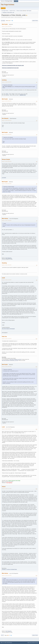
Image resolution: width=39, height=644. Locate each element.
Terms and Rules (32, 643)
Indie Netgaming (9, 258)
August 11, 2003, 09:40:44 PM (7, 120)
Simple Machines (9, 643)
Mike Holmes (5, 219)
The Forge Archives (7, 5)
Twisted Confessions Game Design (14, 481)
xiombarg (4, 80)
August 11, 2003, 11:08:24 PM (7, 265)
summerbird (4, 178)
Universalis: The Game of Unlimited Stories (9, 569)
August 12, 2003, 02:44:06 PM (7, 339)
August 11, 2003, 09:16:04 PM (7, 26)
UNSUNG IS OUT (23, 95)
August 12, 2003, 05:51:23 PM (7, 575)
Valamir (4, 487)
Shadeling (4, 263)
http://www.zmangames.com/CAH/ (16, 359)
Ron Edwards (5, 118)
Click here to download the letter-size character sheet (13, 65)
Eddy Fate (4, 337)
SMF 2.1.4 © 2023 (3, 643)
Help (28, 643)
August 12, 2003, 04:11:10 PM (7, 489)
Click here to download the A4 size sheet (10, 68)
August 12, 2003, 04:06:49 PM (7, 429)
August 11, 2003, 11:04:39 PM (7, 221)
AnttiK (3, 278)
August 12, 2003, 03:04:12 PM (7, 366)
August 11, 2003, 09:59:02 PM (7, 184)
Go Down (3, 21)
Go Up (2, 635)
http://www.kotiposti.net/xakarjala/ (8, 329)
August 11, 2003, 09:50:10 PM (7, 161)
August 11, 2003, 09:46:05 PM (7, 134)
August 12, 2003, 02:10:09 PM (7, 280)
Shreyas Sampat (6, 159)
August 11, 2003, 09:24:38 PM (7, 82)
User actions (35, 21)
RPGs (7, 94)
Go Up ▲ (37, 643)
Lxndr (3, 427)
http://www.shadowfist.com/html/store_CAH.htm (10, 360)
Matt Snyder (29, 11)
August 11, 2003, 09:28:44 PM (7, 101)
